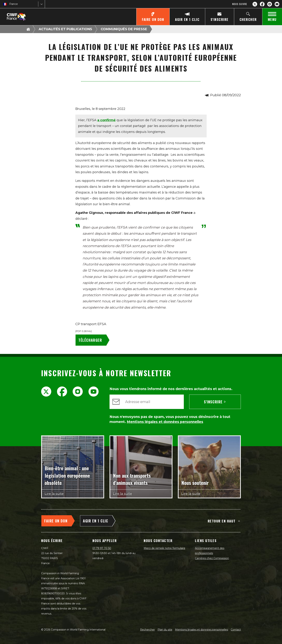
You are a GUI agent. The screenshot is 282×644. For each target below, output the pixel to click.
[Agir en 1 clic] (187, 17)
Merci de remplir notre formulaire (164, 548)
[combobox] (10, 4)
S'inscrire (215, 402)
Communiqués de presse (124, 29)
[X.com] (255, 4)
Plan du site (165, 630)
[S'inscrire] (220, 17)
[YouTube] (277, 4)
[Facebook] (262, 4)
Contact (236, 630)
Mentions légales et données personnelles (202, 630)
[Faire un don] (153, 17)
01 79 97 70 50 (102, 548)
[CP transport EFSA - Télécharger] (93, 340)
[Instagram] (270, 4)
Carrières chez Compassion (212, 558)
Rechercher (147, 630)
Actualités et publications (65, 29)
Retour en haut (224, 521)
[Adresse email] (153, 402)
